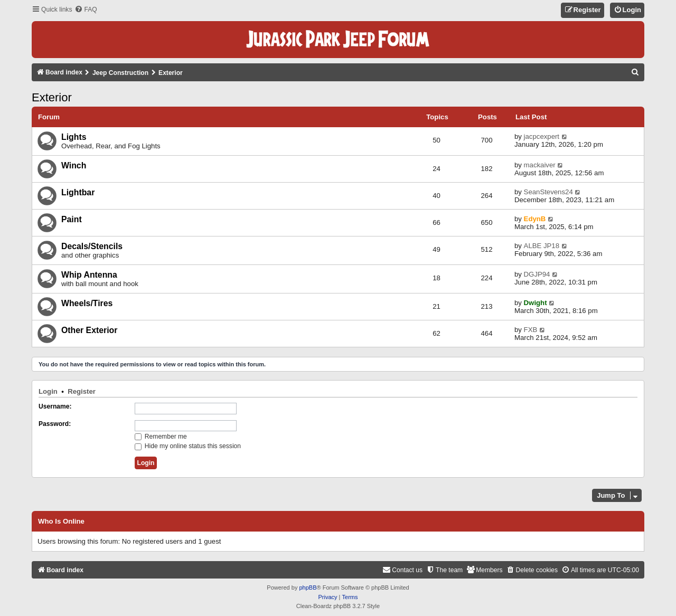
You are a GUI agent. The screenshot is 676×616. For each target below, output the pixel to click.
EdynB (535, 219)
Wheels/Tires (87, 303)
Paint (72, 219)
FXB (531, 330)
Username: (55, 406)
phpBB (308, 587)
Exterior (52, 97)
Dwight (536, 303)
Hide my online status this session (188, 446)
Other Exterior (89, 330)
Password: (55, 424)
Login (48, 391)
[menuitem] (86, 10)
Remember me (161, 437)
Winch (74, 165)
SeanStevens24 (548, 192)
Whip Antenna (89, 275)
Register (82, 391)
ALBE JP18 (542, 246)
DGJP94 (537, 274)
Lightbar (78, 192)
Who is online (61, 522)
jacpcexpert (542, 136)
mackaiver (540, 165)
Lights (74, 137)
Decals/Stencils (92, 246)
